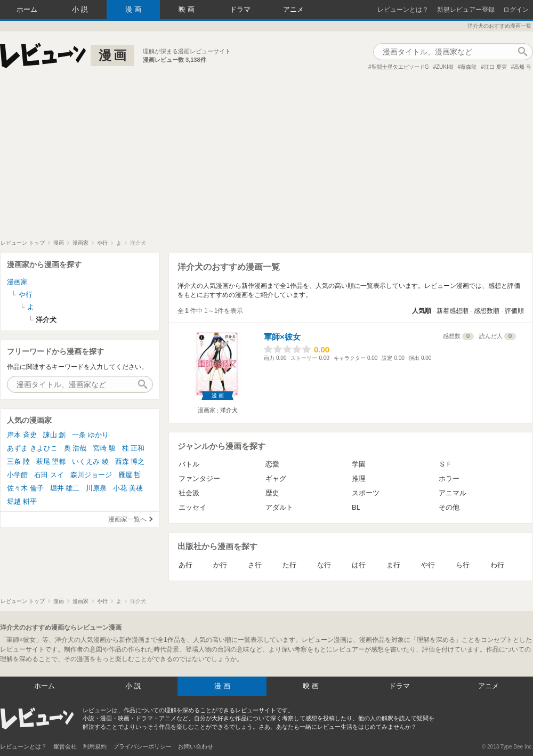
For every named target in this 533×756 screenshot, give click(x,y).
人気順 (422, 311)
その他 (449, 507)
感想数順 (487, 311)
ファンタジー (199, 478)
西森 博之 (130, 461)
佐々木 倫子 (25, 488)
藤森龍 (469, 67)
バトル (189, 464)
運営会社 (65, 746)
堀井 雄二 (65, 488)
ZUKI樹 (445, 67)
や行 (428, 565)
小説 (81, 9)
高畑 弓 (523, 67)
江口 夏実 (495, 67)
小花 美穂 (128, 488)
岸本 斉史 (22, 435)
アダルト (279, 507)
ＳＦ (446, 464)
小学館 (17, 475)
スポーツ (366, 493)
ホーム (27, 9)
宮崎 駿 (104, 448)
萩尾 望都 (51, 461)
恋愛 (272, 464)
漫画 (134, 9)
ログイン (516, 10)
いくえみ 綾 (90, 461)
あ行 (185, 565)
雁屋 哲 (130, 475)
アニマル (453, 493)
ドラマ (240, 9)
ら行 (463, 565)
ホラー (449, 478)
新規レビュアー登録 (466, 10)
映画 (188, 9)
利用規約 (95, 746)
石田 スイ (49, 475)
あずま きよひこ (32, 448)
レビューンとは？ (403, 10)
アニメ (293, 9)
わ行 (497, 565)
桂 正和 (134, 448)
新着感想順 (453, 311)
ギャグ (276, 478)
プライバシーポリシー (142, 746)
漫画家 (17, 282)
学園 (359, 464)
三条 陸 (18, 461)
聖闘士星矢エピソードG (400, 67)
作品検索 (522, 52)
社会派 (189, 493)
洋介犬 (229, 410)
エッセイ (192, 507)
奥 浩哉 (75, 448)
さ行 (255, 565)
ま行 (393, 565)
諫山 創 (55, 435)
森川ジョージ (91, 475)
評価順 (514, 311)
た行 (289, 565)
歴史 (272, 493)
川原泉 (96, 488)
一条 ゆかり (90, 435)
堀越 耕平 (22, 501)
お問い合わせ (196, 746)
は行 (359, 565)
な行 (324, 565)
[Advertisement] (266, 159)
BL (356, 507)
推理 (359, 478)
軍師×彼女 (282, 337)
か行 (220, 565)
